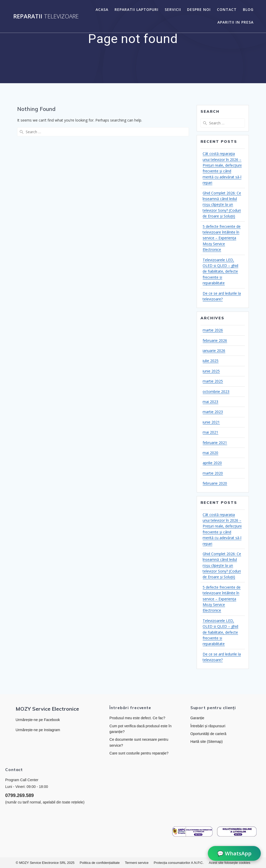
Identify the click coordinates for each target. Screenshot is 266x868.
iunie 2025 (211, 371)
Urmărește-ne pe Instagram (38, 730)
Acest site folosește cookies (230, 863)
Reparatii (46, 16)
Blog (248, 9)
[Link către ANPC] (192, 831)
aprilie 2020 (212, 463)
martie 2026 (213, 330)
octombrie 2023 (216, 391)
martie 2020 (213, 473)
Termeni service (137, 863)
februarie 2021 (215, 443)
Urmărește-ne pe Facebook (38, 720)
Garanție (197, 718)
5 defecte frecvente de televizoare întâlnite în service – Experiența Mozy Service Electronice (222, 238)
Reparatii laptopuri (137, 9)
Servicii (173, 9)
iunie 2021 (211, 422)
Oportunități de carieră (208, 734)
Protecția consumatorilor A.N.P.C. (179, 863)
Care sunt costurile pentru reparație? (139, 753)
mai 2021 (210, 432)
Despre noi (199, 9)
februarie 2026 (215, 340)
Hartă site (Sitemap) (207, 742)
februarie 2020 (215, 483)
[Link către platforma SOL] (237, 831)
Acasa (102, 9)
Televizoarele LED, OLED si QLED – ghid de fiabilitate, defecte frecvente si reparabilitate (220, 271)
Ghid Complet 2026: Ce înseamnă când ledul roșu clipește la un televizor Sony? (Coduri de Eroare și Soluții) (222, 205)
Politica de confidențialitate (100, 863)
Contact (227, 9)
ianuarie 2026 (214, 351)
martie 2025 (213, 381)
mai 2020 (210, 453)
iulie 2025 (211, 361)
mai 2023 (210, 402)
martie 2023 (213, 412)
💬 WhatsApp (234, 854)
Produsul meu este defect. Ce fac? (137, 718)
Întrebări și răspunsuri (208, 726)
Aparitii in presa (235, 22)
